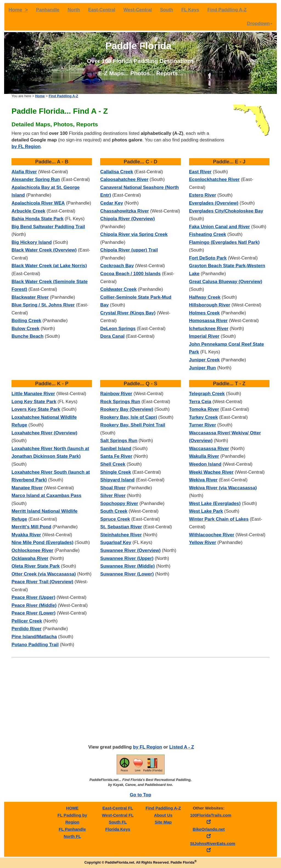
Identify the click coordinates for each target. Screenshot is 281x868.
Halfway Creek (205, 297)
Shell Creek (113, 464)
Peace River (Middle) (34, 605)
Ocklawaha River (30, 558)
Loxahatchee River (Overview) (44, 433)
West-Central (138, 10)
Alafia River (24, 172)
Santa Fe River (116, 456)
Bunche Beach (28, 336)
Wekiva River (203, 480)
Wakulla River (204, 456)
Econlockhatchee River (214, 179)
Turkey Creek (203, 417)
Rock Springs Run (120, 402)
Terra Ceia (200, 402)
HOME (72, 808)
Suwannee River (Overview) (130, 550)
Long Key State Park (34, 402)
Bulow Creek (26, 329)
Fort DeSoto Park (208, 258)
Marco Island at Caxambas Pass (47, 496)
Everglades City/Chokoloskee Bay (226, 211)
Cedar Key (112, 203)
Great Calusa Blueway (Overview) (226, 282)
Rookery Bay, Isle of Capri (129, 417)
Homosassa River (208, 321)
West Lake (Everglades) (215, 503)
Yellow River (203, 542)
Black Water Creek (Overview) (44, 250)
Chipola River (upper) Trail (129, 250)
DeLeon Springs (118, 329)
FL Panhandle (72, 829)
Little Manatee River (33, 394)
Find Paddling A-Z (227, 10)
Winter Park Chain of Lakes (219, 519)
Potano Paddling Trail (35, 645)
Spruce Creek (115, 519)
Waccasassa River (209, 449)
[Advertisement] (140, 701)
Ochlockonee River (32, 550)
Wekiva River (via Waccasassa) (223, 488)
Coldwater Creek (118, 289)
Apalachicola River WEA (38, 203)
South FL (118, 822)
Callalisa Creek (116, 172)
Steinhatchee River (121, 535)
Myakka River (26, 535)
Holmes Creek (204, 313)
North (74, 10)
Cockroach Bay (117, 266)
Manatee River (27, 488)
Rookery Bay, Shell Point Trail (133, 425)
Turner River (203, 425)
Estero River (203, 195)
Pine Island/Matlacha (34, 637)
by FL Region (26, 146)
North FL (72, 836)
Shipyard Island (117, 480)
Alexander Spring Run (36, 179)
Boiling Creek (26, 321)
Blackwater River (30, 297)
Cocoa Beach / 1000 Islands (130, 274)
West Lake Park (206, 511)
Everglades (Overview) (214, 203)
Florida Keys (118, 829)
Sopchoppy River (119, 503)
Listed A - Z (182, 747)
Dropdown (260, 23)
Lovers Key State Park (36, 409)
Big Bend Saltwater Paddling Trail (48, 227)
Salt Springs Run (119, 441)
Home (40, 96)
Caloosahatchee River (124, 179)
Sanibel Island (116, 449)
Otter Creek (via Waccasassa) (44, 574)
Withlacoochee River (212, 535)
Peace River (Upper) (33, 597)
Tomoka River (204, 409)
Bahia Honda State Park (37, 219)
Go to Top (140, 795)
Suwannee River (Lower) (127, 574)
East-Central (102, 10)
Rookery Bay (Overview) (127, 409)
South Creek (114, 511)
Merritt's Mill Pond (31, 527)
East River (200, 172)
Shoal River (113, 488)
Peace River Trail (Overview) (42, 582)
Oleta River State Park (36, 566)
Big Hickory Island (32, 242)
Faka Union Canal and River (220, 227)
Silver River (113, 496)
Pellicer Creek (27, 621)
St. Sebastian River (121, 527)
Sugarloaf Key (116, 542)
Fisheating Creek (208, 234)
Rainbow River (116, 394)
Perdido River (26, 629)
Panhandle (48, 10)
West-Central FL (118, 815)
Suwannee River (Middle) (127, 566)
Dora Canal (112, 336)
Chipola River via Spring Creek (134, 234)
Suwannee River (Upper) (127, 558)
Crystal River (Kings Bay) (128, 313)
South (167, 10)
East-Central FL (118, 808)
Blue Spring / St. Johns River (43, 305)
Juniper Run (203, 368)
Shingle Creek (116, 472)
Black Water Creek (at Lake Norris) (49, 266)
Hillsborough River (210, 305)
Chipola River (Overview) (127, 219)
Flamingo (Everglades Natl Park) (224, 242)
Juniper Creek (204, 360)
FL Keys (190, 10)
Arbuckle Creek (28, 211)
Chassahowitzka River (124, 211)
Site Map (163, 822)
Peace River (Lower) (33, 613)
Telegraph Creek (207, 394)
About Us (163, 815)
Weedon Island (205, 464)
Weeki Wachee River (211, 472)
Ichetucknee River (209, 329)
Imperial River (204, 336)
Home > (18, 10)
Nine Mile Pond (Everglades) (43, 542)
